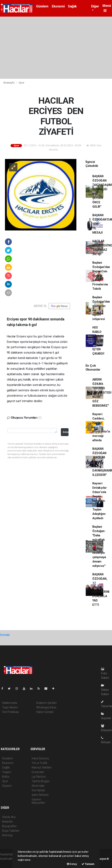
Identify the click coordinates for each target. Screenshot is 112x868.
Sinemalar (38, 786)
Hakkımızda (10, 703)
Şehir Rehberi (40, 795)
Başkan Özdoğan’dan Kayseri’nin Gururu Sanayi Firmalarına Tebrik (101, 276)
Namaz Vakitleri (42, 767)
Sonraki (5, 635)
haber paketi (8, 863)
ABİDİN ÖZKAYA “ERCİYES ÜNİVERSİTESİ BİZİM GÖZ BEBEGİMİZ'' (102, 393)
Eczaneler (38, 772)
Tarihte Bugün (41, 781)
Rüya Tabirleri (11, 831)
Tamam (88, 864)
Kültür (6, 777)
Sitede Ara (9, 817)
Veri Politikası (10, 712)
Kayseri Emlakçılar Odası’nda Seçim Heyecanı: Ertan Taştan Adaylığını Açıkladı (99, 501)
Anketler (7, 822)
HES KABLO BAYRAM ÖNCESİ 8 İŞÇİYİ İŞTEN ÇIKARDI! (98, 341)
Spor (21, 83)
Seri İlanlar (38, 790)
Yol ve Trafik (40, 763)
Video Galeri (105, 690)
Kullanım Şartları (46, 703)
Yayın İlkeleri (10, 707)
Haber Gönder (45, 712)
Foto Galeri (105, 673)
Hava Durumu (40, 758)
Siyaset (7, 786)
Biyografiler (9, 826)
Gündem (42, 6)
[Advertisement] (56, 48)
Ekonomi (58, 6)
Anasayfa (9, 83)
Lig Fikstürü (39, 777)
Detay (72, 864)
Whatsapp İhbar (46, 707)
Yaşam (7, 772)
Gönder (66, 432)
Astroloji (7, 835)
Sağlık (72, 6)
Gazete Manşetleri (38, 801)
